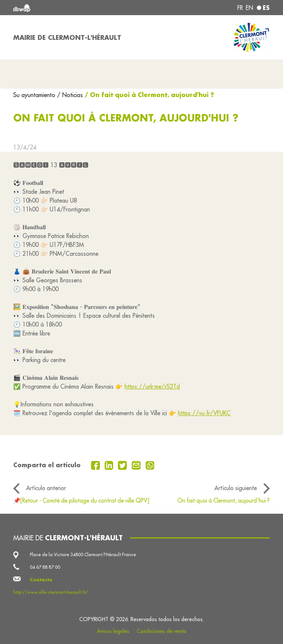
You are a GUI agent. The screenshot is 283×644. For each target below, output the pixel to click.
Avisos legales (113, 631)
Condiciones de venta (161, 631)
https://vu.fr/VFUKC (204, 413)
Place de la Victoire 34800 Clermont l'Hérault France (83, 555)
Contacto (41, 580)
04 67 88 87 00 (45, 567)
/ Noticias (70, 95)
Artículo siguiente (236, 488)
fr (240, 8)
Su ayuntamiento (35, 95)
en (249, 8)
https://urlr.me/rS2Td (152, 386)
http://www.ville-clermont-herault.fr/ (51, 592)
